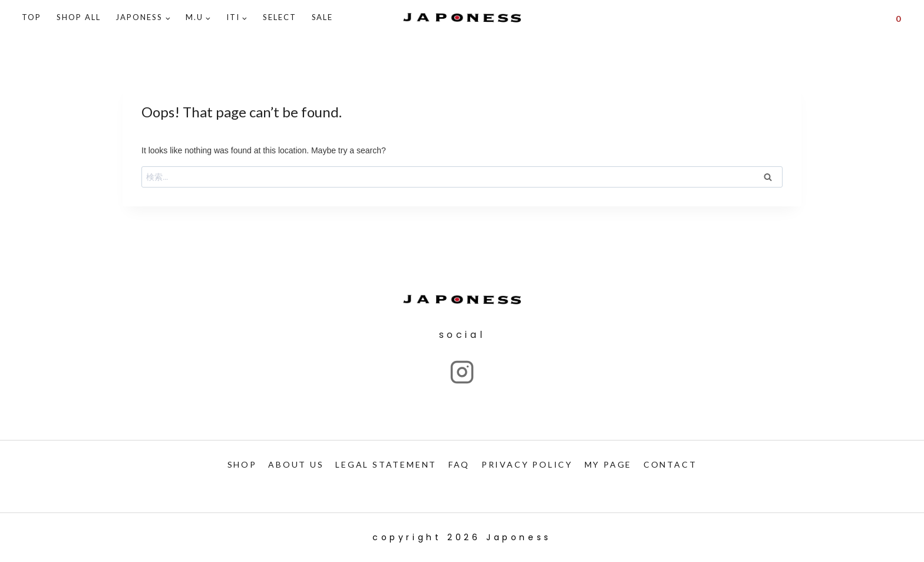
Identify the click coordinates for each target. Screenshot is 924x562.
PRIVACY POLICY (527, 464)
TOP (32, 17)
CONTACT (670, 464)
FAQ (459, 464)
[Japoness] (462, 18)
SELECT (280, 17)
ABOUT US (296, 464)
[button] (168, 18)
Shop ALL (79, 17)
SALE (323, 17)
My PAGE (608, 464)
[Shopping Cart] (898, 18)
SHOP (242, 464)
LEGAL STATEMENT (386, 464)
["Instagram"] (462, 372)
